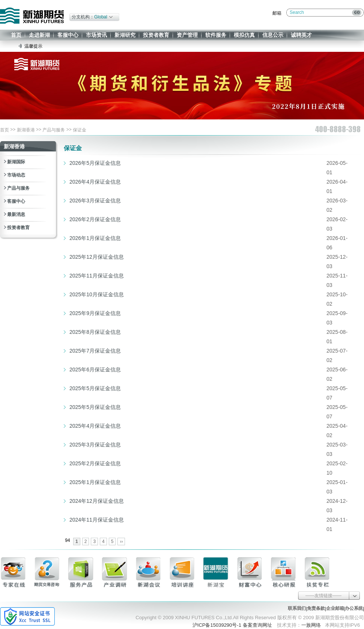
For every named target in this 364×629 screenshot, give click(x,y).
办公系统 (354, 608)
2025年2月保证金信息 (95, 463)
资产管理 (187, 35)
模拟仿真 (244, 35)
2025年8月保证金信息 (95, 332)
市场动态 (16, 175)
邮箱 (277, 13)
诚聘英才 (301, 35)
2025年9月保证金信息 (95, 313)
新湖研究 (125, 35)
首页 (16, 35)
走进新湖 (39, 35)
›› (121, 542)
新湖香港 (26, 130)
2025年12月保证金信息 (97, 257)
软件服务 (216, 35)
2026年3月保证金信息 (95, 201)
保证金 (80, 130)
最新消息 (16, 214)
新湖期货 (32, 16)
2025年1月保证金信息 (95, 482)
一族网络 (311, 625)
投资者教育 (156, 35)
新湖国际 (16, 162)
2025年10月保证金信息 (97, 294)
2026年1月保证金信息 (95, 238)
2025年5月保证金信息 (95, 388)
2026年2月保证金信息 (95, 219)
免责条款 (316, 608)
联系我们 (297, 608)
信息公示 (273, 35)
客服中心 (68, 35)
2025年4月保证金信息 (95, 426)
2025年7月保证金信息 (95, 351)
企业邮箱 (335, 608)
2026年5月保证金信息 (95, 163)
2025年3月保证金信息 (95, 445)
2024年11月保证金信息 (97, 520)
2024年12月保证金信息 (97, 501)
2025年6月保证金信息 (95, 370)
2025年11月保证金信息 (97, 276)
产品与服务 (54, 130)
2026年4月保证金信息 (95, 182)
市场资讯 (96, 35)
